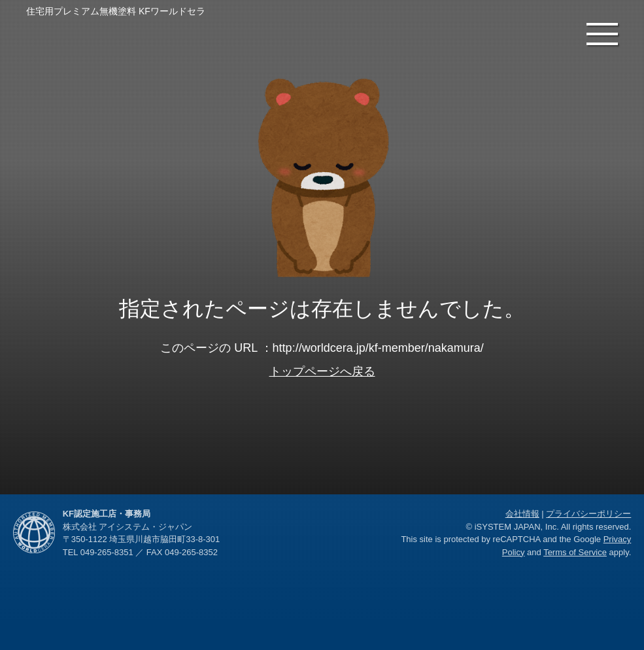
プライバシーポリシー (588, 514)
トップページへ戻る (322, 371)
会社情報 (522, 514)
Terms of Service (575, 552)
